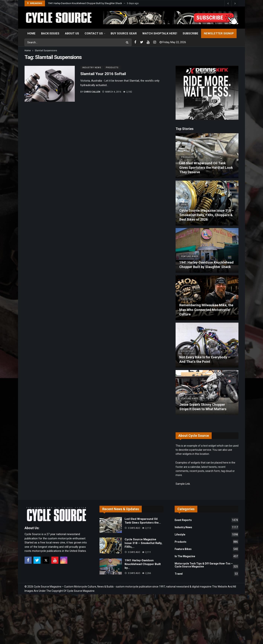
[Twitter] (142, 42)
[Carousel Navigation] (231, 3)
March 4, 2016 (112, 92)
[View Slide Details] (171, 18)
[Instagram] (155, 42)
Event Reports (207, 520)
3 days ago (132, 528)
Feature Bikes (207, 549)
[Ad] (207, 93)
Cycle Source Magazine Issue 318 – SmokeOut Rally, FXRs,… (143, 543)
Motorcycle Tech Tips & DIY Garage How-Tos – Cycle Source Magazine (207, 565)
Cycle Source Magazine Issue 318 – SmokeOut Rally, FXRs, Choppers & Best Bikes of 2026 (96, 3)
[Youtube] (148, 42)
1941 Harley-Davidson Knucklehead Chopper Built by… (143, 564)
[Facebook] (135, 42)
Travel (207, 574)
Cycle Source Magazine (81, 591)
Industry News (92, 68)
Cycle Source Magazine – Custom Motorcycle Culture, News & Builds (74, 587)
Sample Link (183, 484)
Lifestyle (207, 535)
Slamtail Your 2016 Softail (103, 74)
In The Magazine (207, 556)
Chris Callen (92, 92)
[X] (46, 560)
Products (112, 68)
